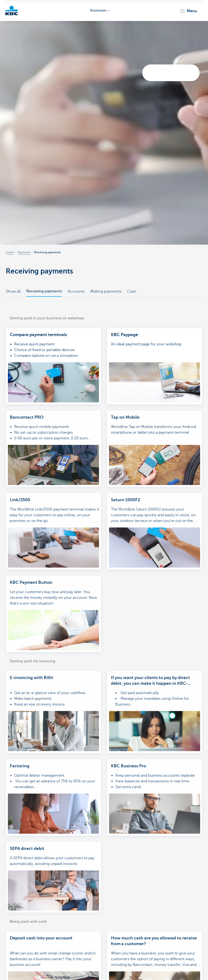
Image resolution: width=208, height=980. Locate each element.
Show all (13, 291)
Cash (132, 291)
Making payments (106, 291)
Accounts (76, 291)
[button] (188, 11)
